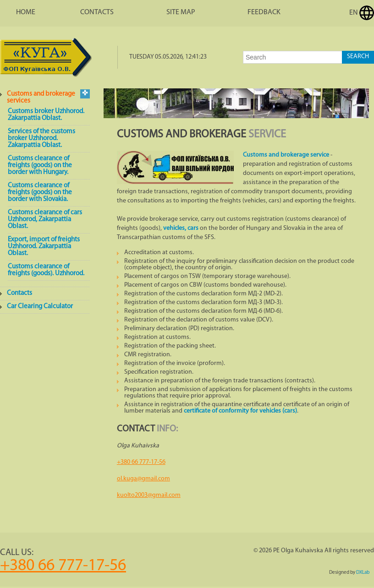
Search (358, 57)
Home (26, 12)
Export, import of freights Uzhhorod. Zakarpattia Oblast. (44, 247)
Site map (181, 12)
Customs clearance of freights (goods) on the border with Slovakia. (40, 193)
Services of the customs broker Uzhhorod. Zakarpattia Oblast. (41, 139)
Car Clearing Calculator (40, 307)
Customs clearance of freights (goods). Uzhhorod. (46, 270)
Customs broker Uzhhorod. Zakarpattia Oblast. (46, 115)
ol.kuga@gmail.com (143, 479)
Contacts (97, 12)
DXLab (363, 573)
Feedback (264, 12)
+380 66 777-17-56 (141, 462)
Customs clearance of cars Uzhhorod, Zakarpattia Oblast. (45, 220)
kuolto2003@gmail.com (149, 495)
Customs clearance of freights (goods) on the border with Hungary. (40, 166)
